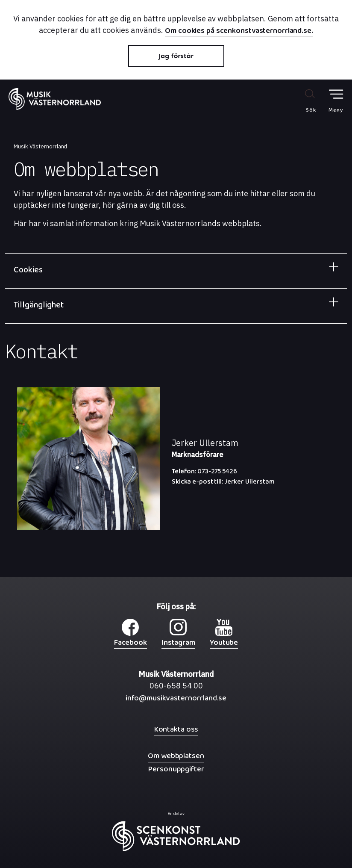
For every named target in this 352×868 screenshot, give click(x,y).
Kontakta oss (176, 729)
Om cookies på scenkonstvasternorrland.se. (239, 32)
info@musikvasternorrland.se (176, 700)
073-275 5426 (204, 473)
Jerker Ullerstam (223, 484)
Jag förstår (176, 56)
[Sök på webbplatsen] (302, 100)
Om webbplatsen (176, 756)
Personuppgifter (176, 769)
